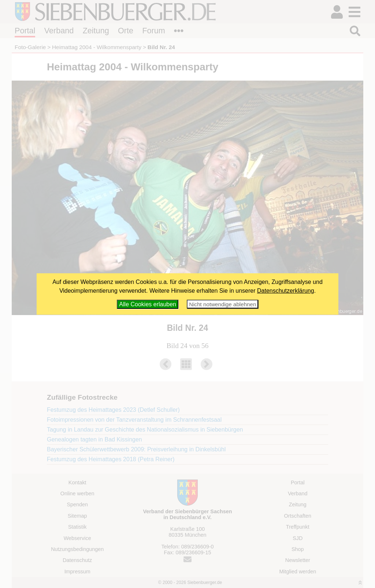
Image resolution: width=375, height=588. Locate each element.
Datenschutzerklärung (286, 291)
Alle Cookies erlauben (148, 304)
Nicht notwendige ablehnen (222, 304)
